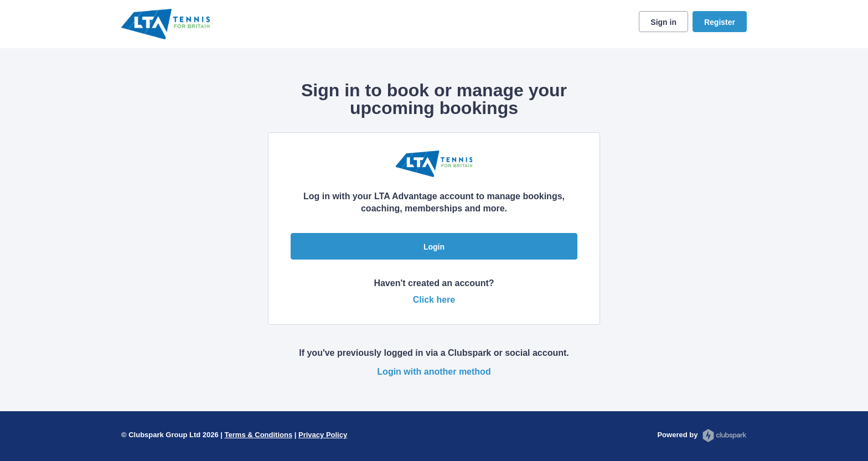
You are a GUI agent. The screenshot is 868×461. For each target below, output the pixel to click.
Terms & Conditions (259, 435)
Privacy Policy (323, 435)
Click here (434, 300)
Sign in (663, 22)
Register (720, 22)
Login (434, 247)
